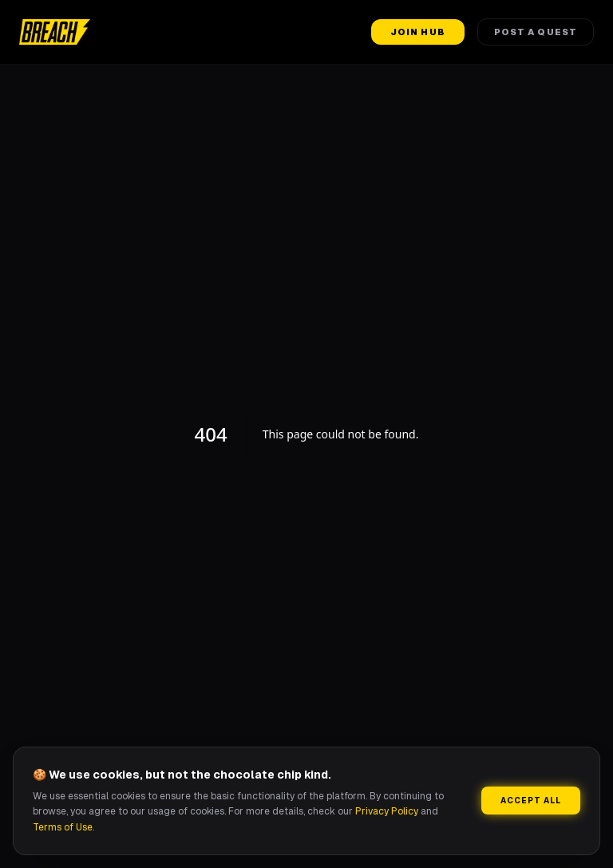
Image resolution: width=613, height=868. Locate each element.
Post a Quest (536, 32)
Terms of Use (63, 827)
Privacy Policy (387, 811)
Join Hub (418, 32)
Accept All (531, 801)
